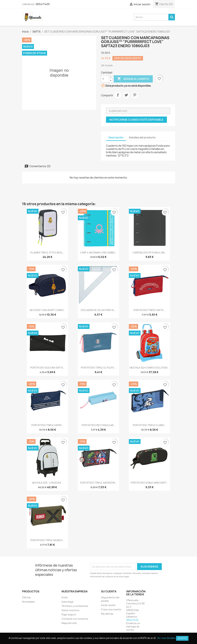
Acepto (182, 638)
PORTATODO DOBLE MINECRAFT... (150, 483)
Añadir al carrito (133, 79)
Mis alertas (107, 614)
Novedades (28, 602)
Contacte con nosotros (75, 619)
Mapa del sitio (69, 623)
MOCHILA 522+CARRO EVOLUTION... (150, 368)
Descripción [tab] (116, 137)
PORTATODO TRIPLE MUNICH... (47, 540)
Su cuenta (109, 591)
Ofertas (26, 597)
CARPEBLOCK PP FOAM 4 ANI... (149, 253)
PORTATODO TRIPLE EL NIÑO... (149, 425)
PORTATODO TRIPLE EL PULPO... (98, 368)
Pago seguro (69, 614)
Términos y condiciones (75, 606)
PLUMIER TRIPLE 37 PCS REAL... (47, 253)
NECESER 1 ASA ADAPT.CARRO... (47, 310)
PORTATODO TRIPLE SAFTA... (149, 310)
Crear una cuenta (111, 609)
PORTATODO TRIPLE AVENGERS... (98, 483)
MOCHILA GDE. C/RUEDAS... (47, 483)
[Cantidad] (105, 79)
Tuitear (126, 95)
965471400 (43, 4)
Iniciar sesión (108, 605)
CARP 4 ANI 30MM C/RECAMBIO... (98, 253)
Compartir (118, 95)
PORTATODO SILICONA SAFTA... (47, 368)
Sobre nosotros (71, 610)
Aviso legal (67, 602)
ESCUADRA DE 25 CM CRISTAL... (98, 310)
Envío (65, 597)
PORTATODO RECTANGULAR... (98, 425)
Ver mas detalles (166, 638)
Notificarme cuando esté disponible (136, 120)
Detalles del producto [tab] (142, 137)
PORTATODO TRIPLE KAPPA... (47, 425)
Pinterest (135, 95)
